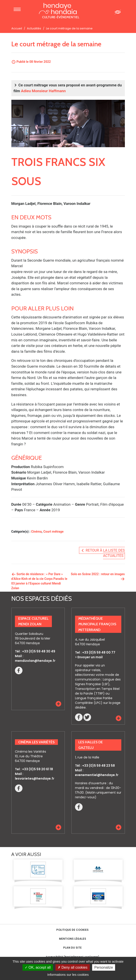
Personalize (104, 967)
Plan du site (72, 948)
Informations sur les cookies (68, 975)
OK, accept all (38, 967)
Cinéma (37, 532)
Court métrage (54, 532)
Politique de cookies (72, 930)
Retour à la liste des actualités (103, 553)
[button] (58, 704)
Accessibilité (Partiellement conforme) (72, 957)
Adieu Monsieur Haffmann (43, 91)
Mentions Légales (73, 939)
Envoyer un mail (90, 657)
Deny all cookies (73, 967)
